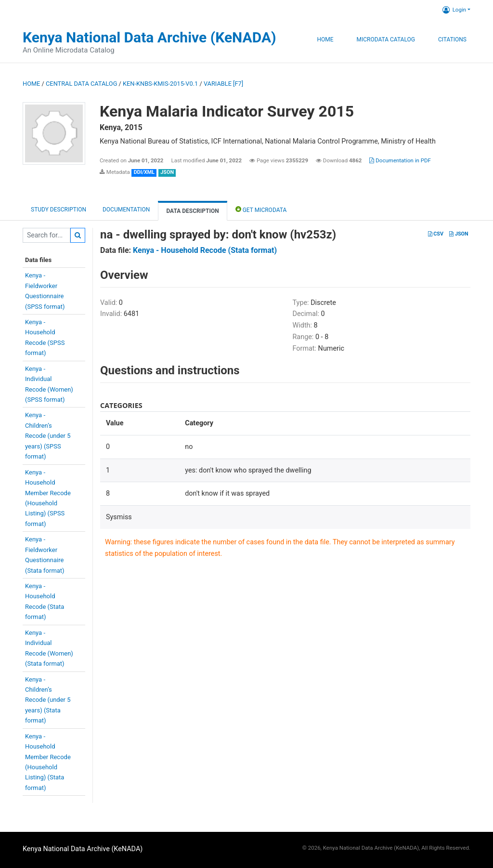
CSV (436, 234)
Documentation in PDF (400, 160)
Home (325, 39)
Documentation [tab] (126, 210)
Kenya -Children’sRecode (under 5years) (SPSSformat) (48, 436)
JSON (459, 234)
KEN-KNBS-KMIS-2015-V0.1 (160, 84)
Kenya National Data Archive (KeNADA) (149, 37)
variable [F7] (223, 84)
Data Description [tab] (192, 211)
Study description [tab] (58, 210)
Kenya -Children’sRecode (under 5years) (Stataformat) (48, 700)
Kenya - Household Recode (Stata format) (205, 250)
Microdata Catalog (386, 39)
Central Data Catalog (81, 84)
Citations (452, 39)
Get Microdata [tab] (261, 209)
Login (454, 10)
